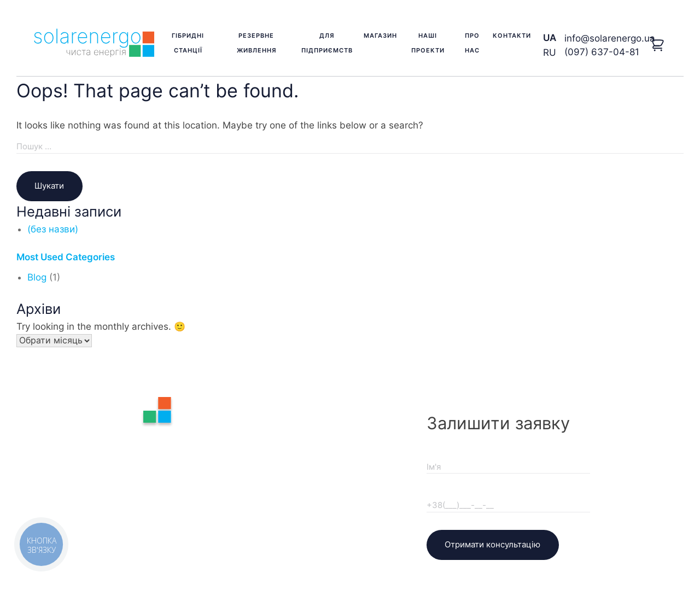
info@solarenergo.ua (610, 38)
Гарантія (290, 433)
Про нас (472, 43)
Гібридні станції (188, 43)
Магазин (380, 36)
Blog (37, 277)
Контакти (512, 36)
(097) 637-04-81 (602, 52)
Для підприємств (327, 43)
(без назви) (53, 229)
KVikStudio (388, 574)
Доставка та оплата (314, 451)
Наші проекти (428, 43)
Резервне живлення (256, 43)
